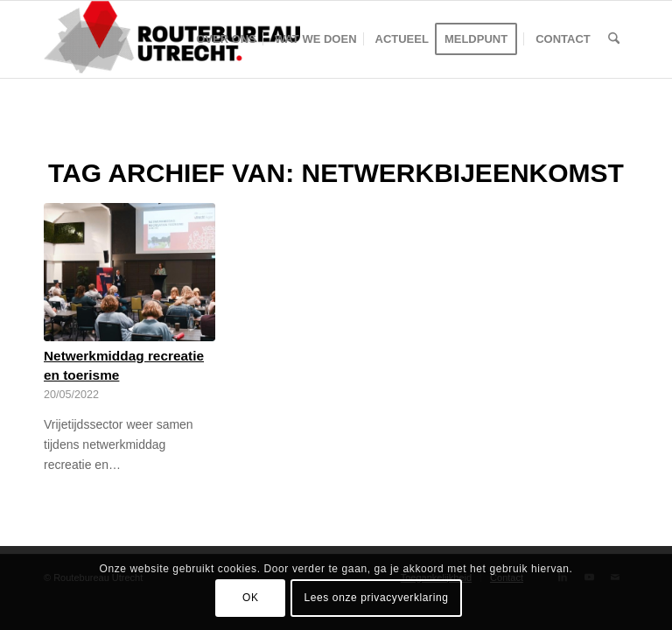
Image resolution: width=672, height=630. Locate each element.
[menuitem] (226, 39)
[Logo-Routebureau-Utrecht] (172, 39)
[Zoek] (614, 39)
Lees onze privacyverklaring (377, 598)
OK (251, 598)
